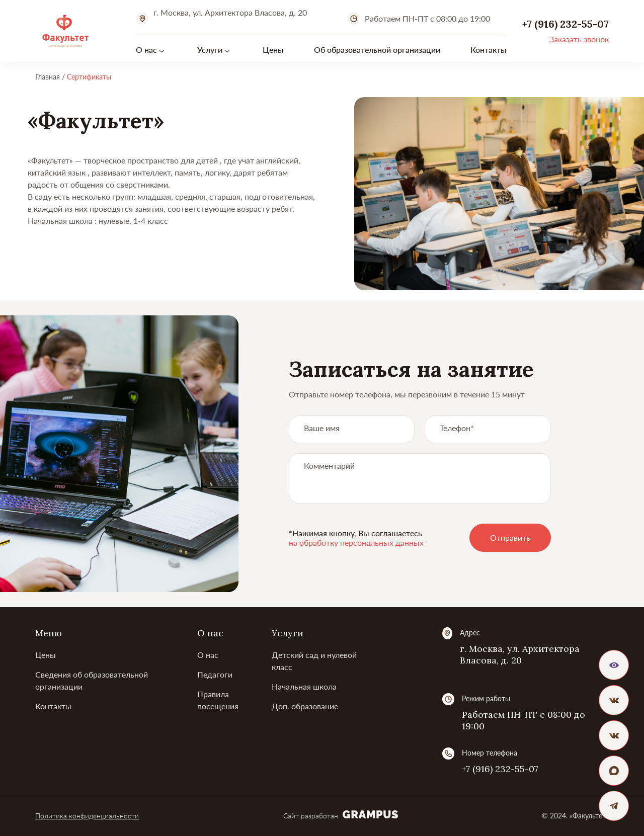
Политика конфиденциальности (87, 816)
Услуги (210, 50)
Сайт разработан (341, 816)
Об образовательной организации (377, 50)
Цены (273, 50)
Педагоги (215, 674)
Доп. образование (305, 706)
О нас (146, 50)
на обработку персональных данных (356, 542)
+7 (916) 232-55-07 (500, 769)
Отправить (510, 537)
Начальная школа (304, 686)
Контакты (489, 50)
